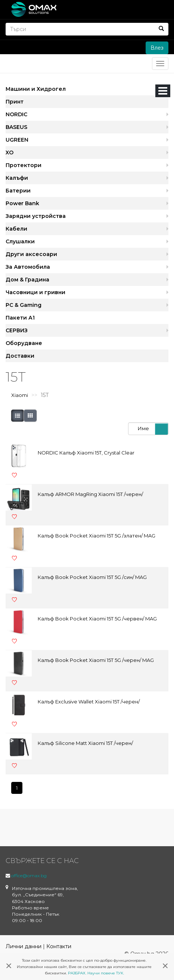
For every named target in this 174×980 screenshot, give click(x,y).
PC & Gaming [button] (24, 305)
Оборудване (24, 343)
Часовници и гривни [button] (35, 292)
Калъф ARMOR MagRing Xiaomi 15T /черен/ (90, 494)
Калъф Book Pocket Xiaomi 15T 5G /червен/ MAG (97, 619)
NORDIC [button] (16, 114)
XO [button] (10, 152)
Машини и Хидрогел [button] (36, 89)
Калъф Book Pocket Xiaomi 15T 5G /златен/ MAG (97, 536)
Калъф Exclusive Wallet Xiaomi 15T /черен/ (89, 702)
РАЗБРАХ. (77, 973)
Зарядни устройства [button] (36, 216)
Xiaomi (20, 395)
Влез (157, 48)
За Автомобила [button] (28, 267)
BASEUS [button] (16, 127)
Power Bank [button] (22, 203)
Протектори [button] (24, 165)
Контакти (59, 946)
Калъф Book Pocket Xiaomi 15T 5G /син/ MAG (92, 577)
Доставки (20, 356)
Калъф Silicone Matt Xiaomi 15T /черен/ (85, 743)
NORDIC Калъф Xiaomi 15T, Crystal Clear (86, 453)
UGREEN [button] (17, 140)
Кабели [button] (16, 229)
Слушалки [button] (20, 241)
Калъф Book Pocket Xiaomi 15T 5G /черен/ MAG (96, 660)
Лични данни (24, 946)
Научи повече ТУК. (106, 973)
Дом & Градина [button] (27, 280)
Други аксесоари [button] (31, 254)
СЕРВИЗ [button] (17, 330)
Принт (15, 102)
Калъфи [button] (17, 178)
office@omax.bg (29, 876)
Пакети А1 (20, 318)
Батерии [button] (18, 191)
